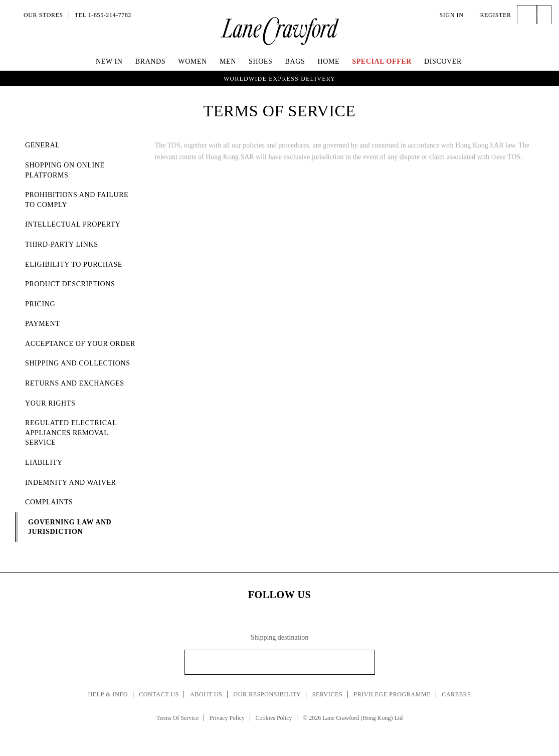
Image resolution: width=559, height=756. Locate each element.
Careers (456, 694)
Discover (443, 61)
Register (495, 15)
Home (328, 61)
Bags (295, 61)
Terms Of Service (177, 718)
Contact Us (159, 694)
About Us (206, 694)
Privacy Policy (227, 718)
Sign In (454, 15)
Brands (150, 61)
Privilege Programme (392, 694)
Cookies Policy (274, 718)
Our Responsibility (267, 694)
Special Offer (382, 61)
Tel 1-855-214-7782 (103, 15)
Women (192, 61)
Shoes (260, 61)
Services (328, 694)
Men (228, 61)
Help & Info (108, 694)
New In (109, 61)
